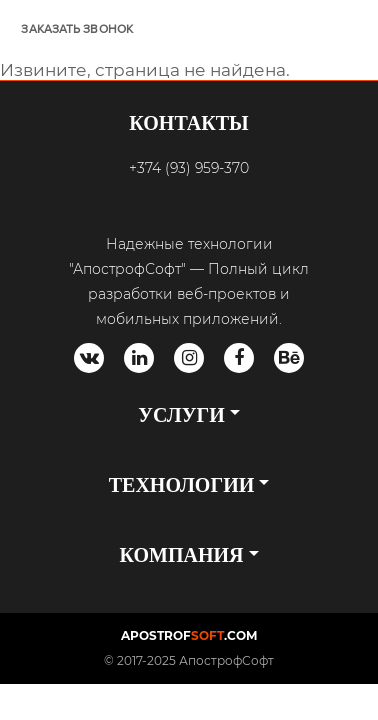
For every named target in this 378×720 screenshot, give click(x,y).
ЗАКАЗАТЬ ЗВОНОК (77, 29)
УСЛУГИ (181, 415)
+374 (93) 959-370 (189, 168)
